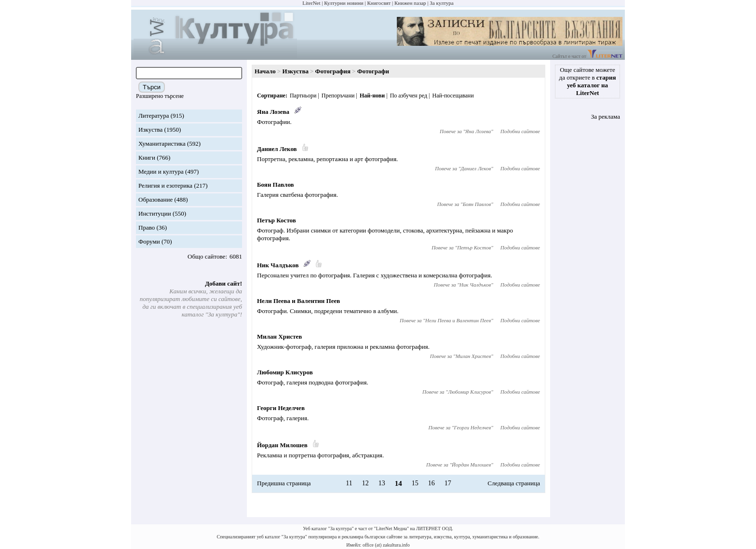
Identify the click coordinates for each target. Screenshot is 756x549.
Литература (154, 116)
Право (147, 227)
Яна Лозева (273, 112)
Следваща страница (514, 483)
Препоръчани (338, 96)
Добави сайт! (223, 283)
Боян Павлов (276, 185)
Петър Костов (277, 220)
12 (365, 483)
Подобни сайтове (520, 131)
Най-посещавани (453, 96)
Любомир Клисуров (285, 372)
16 (432, 483)
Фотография (333, 71)
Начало (265, 71)
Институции (155, 213)
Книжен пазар (410, 3)
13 (382, 483)
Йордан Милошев (282, 445)
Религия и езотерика (165, 185)
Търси (152, 87)
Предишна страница (284, 483)
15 (415, 483)
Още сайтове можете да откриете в (588, 81)
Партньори (303, 96)
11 (349, 483)
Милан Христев (279, 336)
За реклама (606, 117)
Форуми (149, 241)
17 (448, 483)
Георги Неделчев (281, 408)
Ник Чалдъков (278, 265)
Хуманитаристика (162, 144)
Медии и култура (161, 172)
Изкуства (150, 130)
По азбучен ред (409, 96)
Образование (155, 199)
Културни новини (344, 3)
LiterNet (311, 3)
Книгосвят (379, 3)
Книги (147, 158)
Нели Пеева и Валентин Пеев (298, 301)
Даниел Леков (277, 149)
